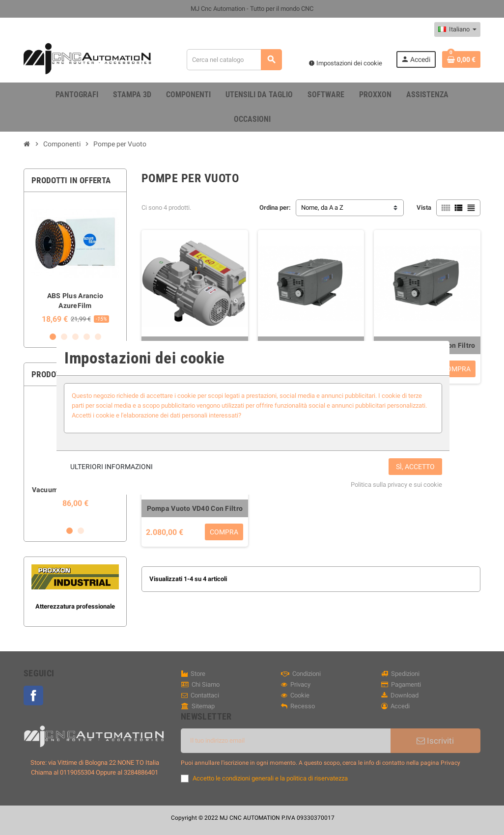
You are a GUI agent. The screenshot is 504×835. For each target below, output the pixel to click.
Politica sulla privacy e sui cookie (396, 485)
